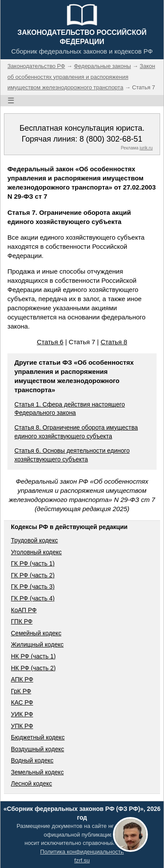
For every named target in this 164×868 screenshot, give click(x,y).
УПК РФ (22, 726)
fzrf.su (82, 860)
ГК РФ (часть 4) (33, 598)
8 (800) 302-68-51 (111, 139)
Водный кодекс (32, 760)
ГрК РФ (21, 691)
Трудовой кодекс (34, 540)
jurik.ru (146, 148)
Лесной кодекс (31, 783)
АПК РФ (22, 679)
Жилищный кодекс (37, 644)
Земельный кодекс (37, 772)
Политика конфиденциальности (82, 852)
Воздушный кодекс (38, 749)
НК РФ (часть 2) (33, 668)
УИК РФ (22, 714)
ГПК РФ (22, 621)
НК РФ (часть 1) (33, 656)
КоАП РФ (24, 610)
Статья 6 (50, 342)
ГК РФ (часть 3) (33, 587)
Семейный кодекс (36, 633)
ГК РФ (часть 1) (33, 563)
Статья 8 (114, 342)
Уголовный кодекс (36, 552)
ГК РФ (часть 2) (33, 575)
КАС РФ (22, 702)
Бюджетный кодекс (38, 737)
